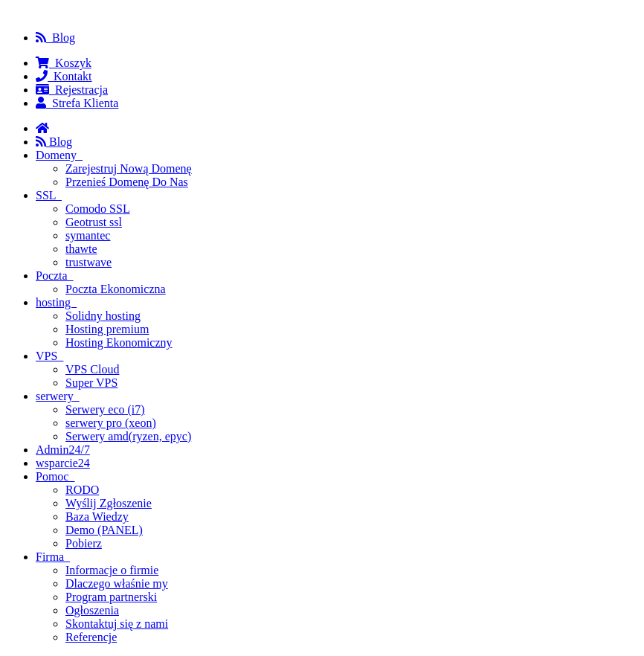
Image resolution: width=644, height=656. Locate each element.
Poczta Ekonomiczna (116, 289)
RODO (82, 490)
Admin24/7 (63, 450)
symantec (88, 235)
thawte (81, 249)
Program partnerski (111, 597)
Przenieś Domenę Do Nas (127, 182)
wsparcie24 (63, 463)
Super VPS (91, 383)
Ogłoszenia (92, 610)
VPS (49, 356)
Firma (53, 557)
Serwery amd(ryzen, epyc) (128, 436)
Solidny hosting (103, 316)
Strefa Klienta (77, 103)
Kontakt (64, 76)
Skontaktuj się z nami (117, 624)
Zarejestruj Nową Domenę (129, 168)
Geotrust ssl (94, 222)
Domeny (59, 155)
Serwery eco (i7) (105, 409)
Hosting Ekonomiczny (119, 343)
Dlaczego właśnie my (117, 583)
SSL (49, 195)
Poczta (55, 276)
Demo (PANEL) (104, 530)
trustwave (88, 262)
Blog (55, 38)
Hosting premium (107, 329)
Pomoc (55, 476)
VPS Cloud (92, 369)
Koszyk (64, 63)
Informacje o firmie (112, 570)
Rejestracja (72, 90)
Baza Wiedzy (97, 517)
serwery (58, 396)
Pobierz (84, 543)
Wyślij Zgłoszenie (109, 503)
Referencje (91, 637)
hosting (56, 302)
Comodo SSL (98, 209)
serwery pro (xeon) (111, 423)
